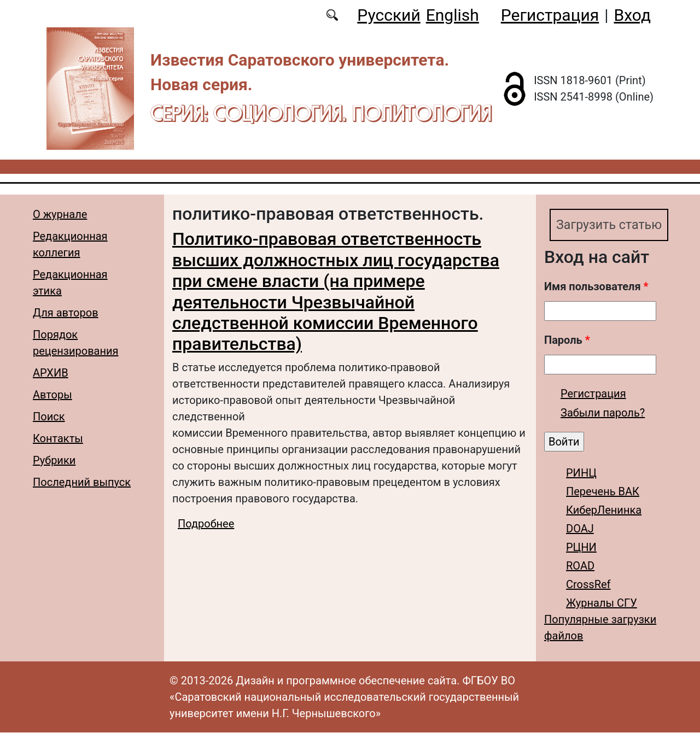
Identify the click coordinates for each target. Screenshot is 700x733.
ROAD (580, 566)
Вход (632, 15)
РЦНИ (581, 548)
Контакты (58, 438)
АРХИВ (51, 373)
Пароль (567, 341)
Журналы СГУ (602, 603)
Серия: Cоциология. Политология (321, 113)
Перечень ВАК (603, 492)
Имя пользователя (596, 287)
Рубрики (54, 460)
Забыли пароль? (603, 413)
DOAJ (580, 529)
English (453, 15)
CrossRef (588, 585)
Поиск (49, 417)
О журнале (60, 214)
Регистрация (550, 15)
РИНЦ (581, 473)
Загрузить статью (611, 225)
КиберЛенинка (604, 511)
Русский (389, 15)
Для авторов (66, 313)
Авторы (52, 395)
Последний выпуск (82, 482)
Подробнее (206, 524)
